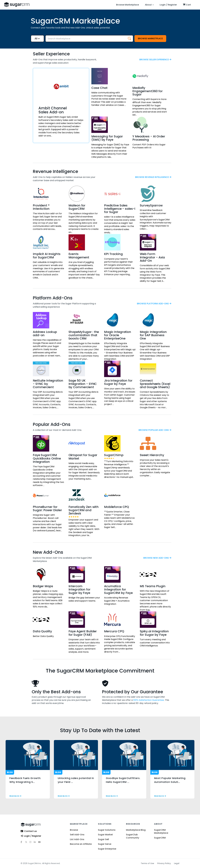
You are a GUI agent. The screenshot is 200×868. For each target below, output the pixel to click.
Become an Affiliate (81, 844)
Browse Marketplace (127, 5)
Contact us (29, 831)
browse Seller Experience (155, 60)
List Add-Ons (77, 839)
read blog (15, 796)
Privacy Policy (164, 863)
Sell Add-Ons (77, 835)
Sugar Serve (105, 844)
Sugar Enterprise (107, 849)
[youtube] (40, 843)
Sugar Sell (103, 839)
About (149, 5)
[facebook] (23, 843)
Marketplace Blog (136, 830)
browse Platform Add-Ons (154, 304)
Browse (74, 830)
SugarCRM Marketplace (161, 831)
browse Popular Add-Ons (155, 430)
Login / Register (168, 5)
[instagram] (32, 843)
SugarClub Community (133, 836)
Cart (187, 5)
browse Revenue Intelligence (153, 177)
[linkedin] (36, 843)
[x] (27, 843)
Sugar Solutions (107, 830)
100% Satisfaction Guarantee (149, 700)
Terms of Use (147, 863)
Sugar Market (105, 835)
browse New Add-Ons (157, 558)
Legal (177, 863)
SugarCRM (160, 838)
